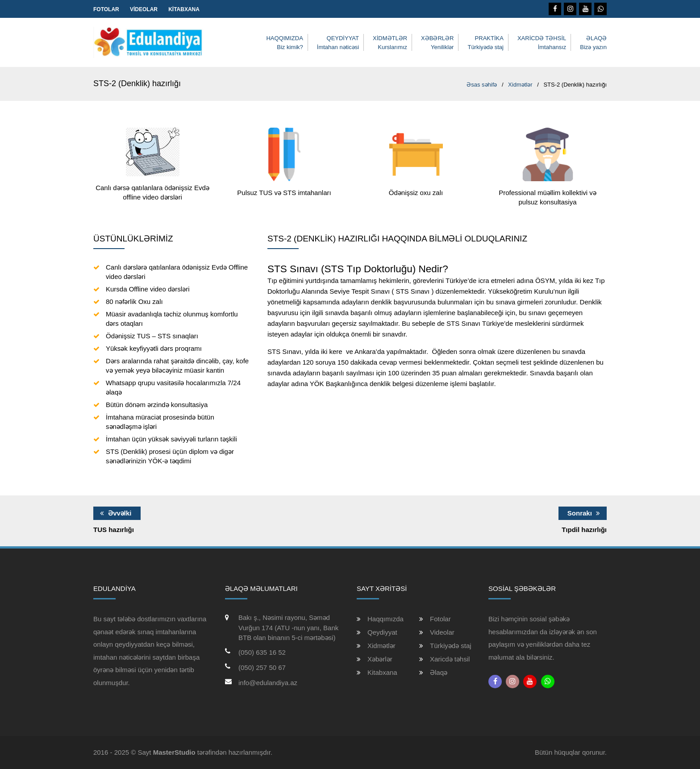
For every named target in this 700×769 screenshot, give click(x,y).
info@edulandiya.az (268, 683)
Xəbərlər (380, 659)
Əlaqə (439, 672)
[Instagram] (570, 9)
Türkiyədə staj (451, 646)
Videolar (144, 9)
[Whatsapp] (600, 9)
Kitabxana (184, 9)
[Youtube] (585, 9)
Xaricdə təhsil (450, 659)
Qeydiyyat (382, 632)
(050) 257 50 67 (262, 667)
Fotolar (106, 9)
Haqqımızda (385, 619)
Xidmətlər (381, 646)
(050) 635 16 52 (262, 652)
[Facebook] (555, 9)
